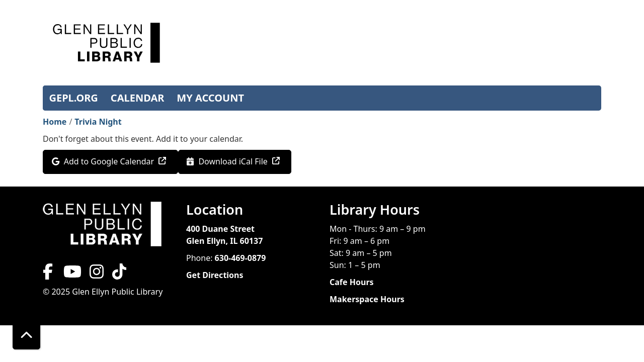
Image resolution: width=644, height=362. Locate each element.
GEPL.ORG (74, 98)
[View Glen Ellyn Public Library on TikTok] (118, 275)
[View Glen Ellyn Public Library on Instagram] (97, 275)
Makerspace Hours (367, 299)
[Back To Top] (26, 336)
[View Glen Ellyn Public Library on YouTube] (71, 275)
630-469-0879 (240, 258)
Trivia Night (98, 122)
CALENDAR (138, 98)
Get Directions (215, 275)
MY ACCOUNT (210, 98)
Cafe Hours (352, 282)
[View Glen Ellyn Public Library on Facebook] (49, 275)
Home (55, 122)
